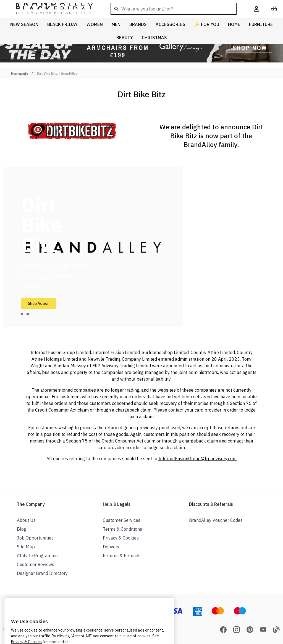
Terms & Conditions (122, 529)
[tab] (22, 314)
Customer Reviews (36, 564)
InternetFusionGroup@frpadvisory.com (197, 459)
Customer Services (122, 520)
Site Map (26, 547)
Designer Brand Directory (42, 573)
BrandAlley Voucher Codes (216, 520)
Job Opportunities (35, 538)
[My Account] (256, 9)
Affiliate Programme (37, 556)
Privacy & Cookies (121, 538)
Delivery (111, 547)
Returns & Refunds (122, 556)
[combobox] (174, 9)
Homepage (20, 73)
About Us (26, 520)
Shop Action (39, 303)
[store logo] (50, 9)
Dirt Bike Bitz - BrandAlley (57, 73)
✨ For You (207, 24)
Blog (22, 529)
